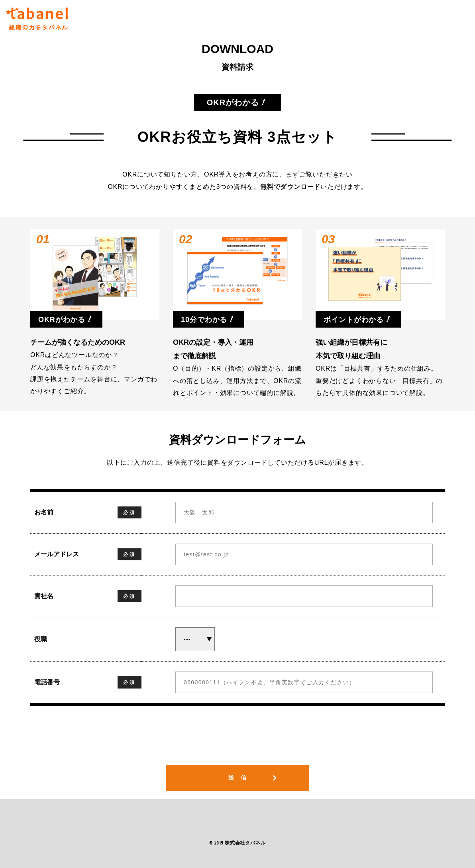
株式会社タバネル (245, 843)
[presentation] (237, 741)
